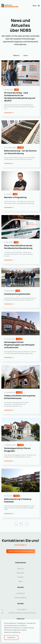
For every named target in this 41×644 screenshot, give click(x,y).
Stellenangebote (20, 598)
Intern (26, 55)
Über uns (20, 569)
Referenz (16, 55)
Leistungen (20, 573)
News (21, 581)
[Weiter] (26, 523)
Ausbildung (21, 593)
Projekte (20, 577)
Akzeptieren (11, 637)
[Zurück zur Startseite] (10, 6)
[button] (36, 6)
